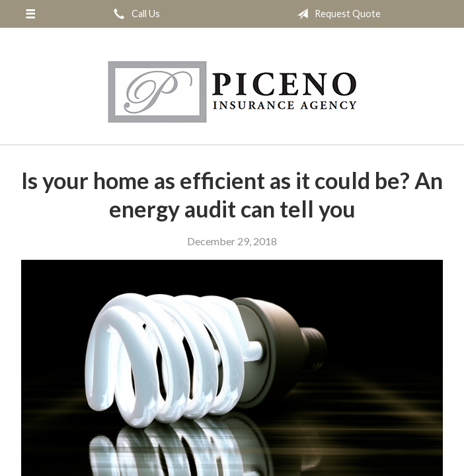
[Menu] (30, 14)
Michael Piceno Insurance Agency (232, 92)
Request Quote (336, 14)
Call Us (134, 14)
